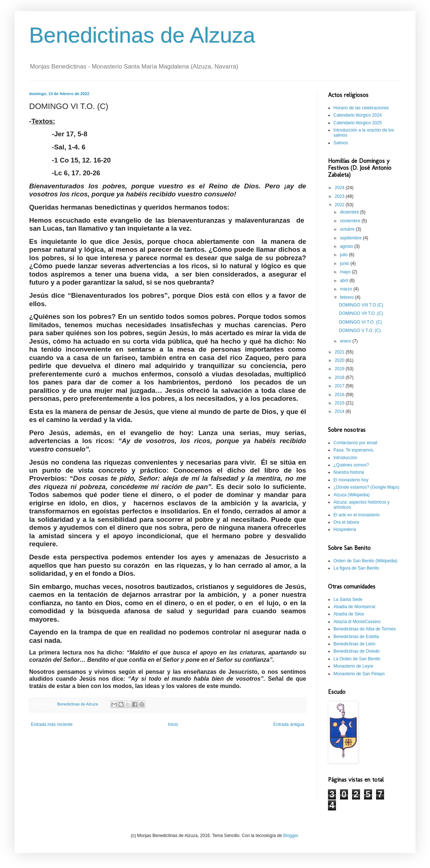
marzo (347, 289)
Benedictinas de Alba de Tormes (365, 629)
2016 (340, 395)
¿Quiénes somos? (351, 465)
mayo (346, 272)
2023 (340, 196)
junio (345, 263)
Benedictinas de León (354, 644)
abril (345, 281)
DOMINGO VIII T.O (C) (361, 305)
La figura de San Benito (356, 568)
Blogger (291, 836)
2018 (340, 378)
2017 (340, 386)
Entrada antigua (289, 724)
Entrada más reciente (52, 724)
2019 (340, 369)
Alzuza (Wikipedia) (351, 495)
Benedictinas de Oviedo (357, 651)
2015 (340, 403)
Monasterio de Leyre (353, 666)
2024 (340, 188)
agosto (347, 246)
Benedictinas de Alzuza (142, 35)
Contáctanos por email (355, 443)
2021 (340, 352)
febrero (347, 297)
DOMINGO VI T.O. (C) (360, 322)
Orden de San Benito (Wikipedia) (365, 561)
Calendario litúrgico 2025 (358, 123)
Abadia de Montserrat (354, 607)
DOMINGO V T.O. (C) (360, 331)
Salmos (341, 143)
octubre (348, 229)
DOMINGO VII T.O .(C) (361, 313)
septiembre (351, 238)
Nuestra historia (349, 472)
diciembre (350, 212)
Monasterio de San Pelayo (359, 674)
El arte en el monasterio (357, 515)
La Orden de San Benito (357, 659)
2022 (340, 205)
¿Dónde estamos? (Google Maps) (366, 487)
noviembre (351, 221)
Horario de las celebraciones (361, 108)
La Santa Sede (348, 599)
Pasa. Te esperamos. (354, 450)
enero (346, 341)
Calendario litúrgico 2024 (358, 115)
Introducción (345, 458)
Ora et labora (346, 522)
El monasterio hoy (351, 480)
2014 (340, 411)
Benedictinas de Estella (356, 637)
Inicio (173, 724)
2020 (340, 360)
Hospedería (345, 529)
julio (345, 255)
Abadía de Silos (349, 614)
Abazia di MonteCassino (357, 622)
